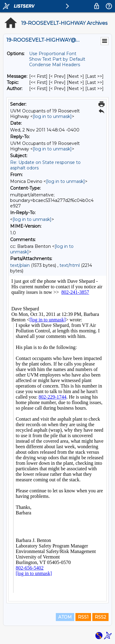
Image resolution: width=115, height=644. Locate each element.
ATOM (65, 617)
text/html (70, 265)
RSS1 (83, 617)
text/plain (20, 265)
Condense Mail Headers (55, 65)
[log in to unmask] (52, 116)
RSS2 (100, 617)
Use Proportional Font (53, 54)
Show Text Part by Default (57, 59)
